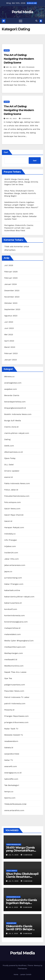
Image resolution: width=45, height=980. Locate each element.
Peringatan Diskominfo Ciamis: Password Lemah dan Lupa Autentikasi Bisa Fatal (19, 228)
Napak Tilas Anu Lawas (15, 672)
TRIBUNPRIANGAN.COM (15, 804)
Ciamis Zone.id (11, 427)
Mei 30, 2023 (11, 67)
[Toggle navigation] (21, 21)
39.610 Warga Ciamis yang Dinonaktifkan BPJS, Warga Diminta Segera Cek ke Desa (21, 182)
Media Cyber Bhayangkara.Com (19, 641)
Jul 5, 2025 (13, 907)
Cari (6, 152)
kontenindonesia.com (15, 615)
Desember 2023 (12, 290)
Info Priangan (27, 67)
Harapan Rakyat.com (14, 527)
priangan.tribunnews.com (16, 722)
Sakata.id (9, 748)
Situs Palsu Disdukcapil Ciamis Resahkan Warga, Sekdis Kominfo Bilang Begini (20, 193)
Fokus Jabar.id (11, 490)
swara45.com (11, 766)
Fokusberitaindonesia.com (17, 496)
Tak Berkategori (12, 785)
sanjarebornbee (12, 754)
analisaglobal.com (13, 383)
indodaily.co (10, 534)
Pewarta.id (9, 710)
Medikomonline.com (14, 666)
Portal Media (22, 12)
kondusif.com (11, 609)
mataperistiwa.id (12, 628)
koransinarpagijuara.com (16, 622)
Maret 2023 (10, 347)
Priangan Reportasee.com (16, 716)
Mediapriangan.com (14, 653)
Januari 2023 (10, 360)
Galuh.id (8, 521)
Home (16, 974)
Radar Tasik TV (11, 729)
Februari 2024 (11, 278)
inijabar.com (10, 546)
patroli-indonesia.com (15, 703)
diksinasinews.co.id (13, 452)
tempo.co (9, 792)
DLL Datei (9, 465)
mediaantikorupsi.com (15, 647)
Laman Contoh (26, 974)
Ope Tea (8, 678)
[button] (36, 21)
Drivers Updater (12, 471)
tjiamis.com (10, 798)
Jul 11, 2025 (13, 855)
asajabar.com (11, 389)
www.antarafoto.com (14, 810)
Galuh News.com (12, 509)
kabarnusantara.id (13, 603)
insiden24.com (11, 553)
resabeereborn (11, 741)
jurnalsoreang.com (13, 578)
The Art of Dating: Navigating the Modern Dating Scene (19, 59)
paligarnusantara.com (15, 685)
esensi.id (9, 477)
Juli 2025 (9, 265)
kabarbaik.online (12, 590)
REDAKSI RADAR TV (14, 735)
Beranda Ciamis (12, 395)
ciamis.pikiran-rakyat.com (17, 433)
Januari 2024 (10, 284)
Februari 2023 (11, 353)
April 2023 (9, 341)
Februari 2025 (11, 272)
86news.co (9, 377)
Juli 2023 (9, 322)
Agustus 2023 (11, 316)
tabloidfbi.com (11, 779)
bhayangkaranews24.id (15, 408)
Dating (7, 50)
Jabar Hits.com (12, 559)
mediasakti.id (11, 659)
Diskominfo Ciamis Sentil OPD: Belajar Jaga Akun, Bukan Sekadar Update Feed (21, 216)
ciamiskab (25, 119)
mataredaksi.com (13, 634)
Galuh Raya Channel (14, 515)
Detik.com (9, 446)
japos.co (8, 571)
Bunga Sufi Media (13, 421)
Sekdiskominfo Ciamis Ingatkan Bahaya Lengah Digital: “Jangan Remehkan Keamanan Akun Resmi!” (21, 205)
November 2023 (12, 297)
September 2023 (12, 309)
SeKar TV (9, 760)
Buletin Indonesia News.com (18, 414)
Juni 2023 (9, 328)
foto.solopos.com (13, 502)
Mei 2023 (9, 335)
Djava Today (10, 458)
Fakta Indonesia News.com (17, 483)
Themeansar (22, 969)
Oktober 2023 (11, 303)
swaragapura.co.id (13, 773)
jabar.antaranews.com (15, 565)
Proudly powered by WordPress (15, 965)
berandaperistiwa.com (15, 402)
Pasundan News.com (14, 691)
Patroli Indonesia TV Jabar (17, 697)
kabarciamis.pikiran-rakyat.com (19, 597)
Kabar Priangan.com (14, 584)
